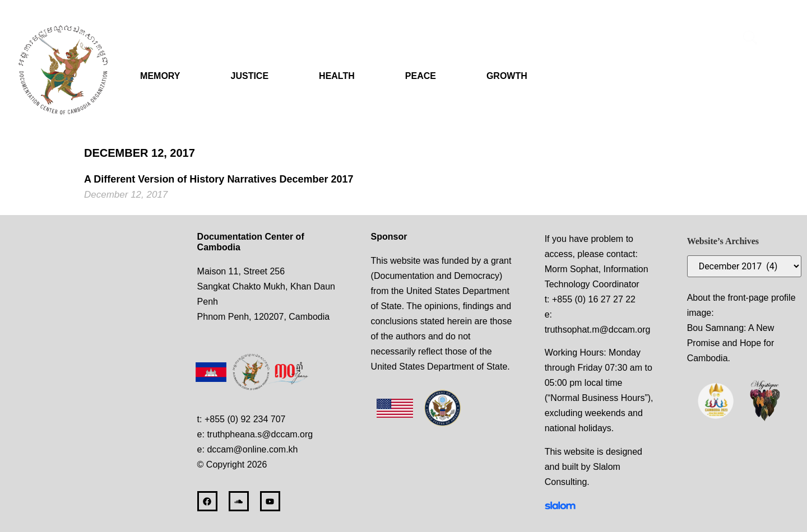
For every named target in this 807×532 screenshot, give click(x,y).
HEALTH (337, 76)
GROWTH (507, 76)
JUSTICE (250, 76)
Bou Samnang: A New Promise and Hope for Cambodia (731, 343)
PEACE (421, 76)
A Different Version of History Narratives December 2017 (219, 179)
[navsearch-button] (750, 39)
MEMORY (160, 76)
